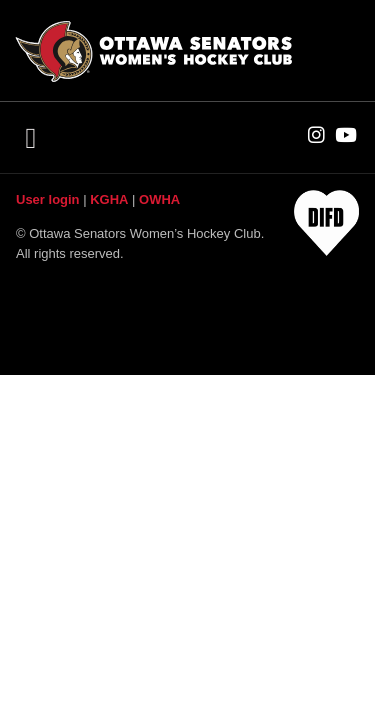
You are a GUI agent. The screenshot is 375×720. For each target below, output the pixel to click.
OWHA (159, 199)
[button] (30, 138)
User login (48, 199)
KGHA (109, 199)
